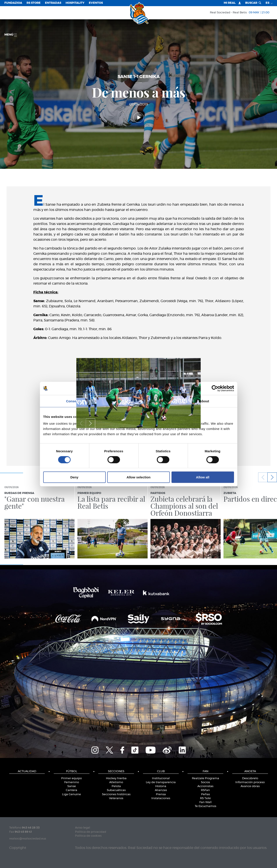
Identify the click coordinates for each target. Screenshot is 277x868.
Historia (161, 786)
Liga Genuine (71, 794)
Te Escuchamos (206, 806)
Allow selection (138, 477)
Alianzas (161, 790)
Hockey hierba (116, 778)
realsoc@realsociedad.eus (28, 839)
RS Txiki (206, 798)
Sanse (72, 786)
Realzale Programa (206, 778)
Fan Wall (206, 802)
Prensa (161, 794)
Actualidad (27, 771)
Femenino (72, 782)
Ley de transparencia (161, 782)
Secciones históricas (116, 794)
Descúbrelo (250, 778)
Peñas (206, 794)
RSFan (205, 790)
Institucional (161, 778)
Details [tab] (139, 401)
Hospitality (75, 3)
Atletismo (116, 782)
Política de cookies (88, 836)
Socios (205, 782)
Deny (74, 477)
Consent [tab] (73, 401)
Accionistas (205, 786)
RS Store (34, 3)
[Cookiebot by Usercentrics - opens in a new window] (215, 388)
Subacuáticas (116, 790)
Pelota (116, 786)
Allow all (203, 477)
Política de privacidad (91, 832)
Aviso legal (83, 828)
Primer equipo (71, 778)
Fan (206, 771)
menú (11, 35)
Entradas (53, 3)
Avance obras (250, 786)
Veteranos (116, 798)
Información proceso (250, 782)
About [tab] (204, 401)
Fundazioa (13, 3)
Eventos (96, 3)
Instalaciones (161, 798)
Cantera (71, 790)
